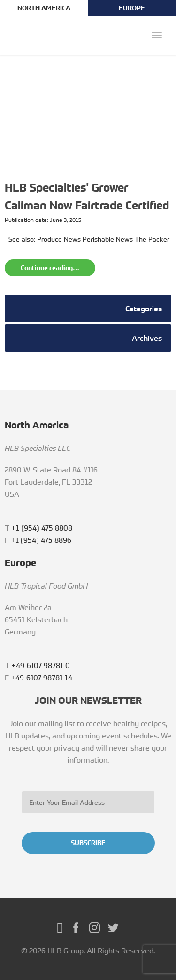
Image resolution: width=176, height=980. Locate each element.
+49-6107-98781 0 (41, 665)
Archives (147, 338)
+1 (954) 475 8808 (42, 528)
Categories (144, 309)
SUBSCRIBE (88, 843)
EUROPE (132, 8)
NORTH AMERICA (44, 8)
